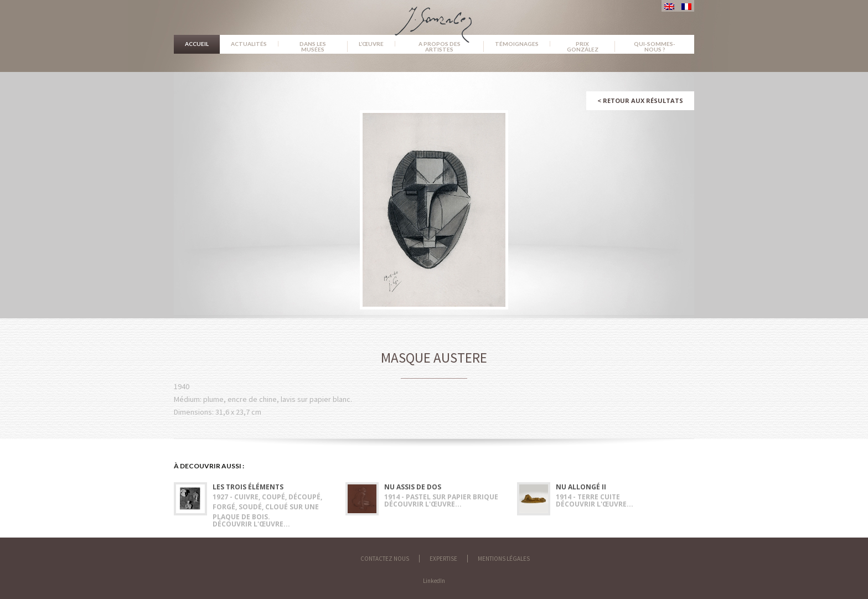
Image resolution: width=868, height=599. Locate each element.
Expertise (443, 559)
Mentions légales (504, 559)
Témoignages (517, 44)
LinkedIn (434, 581)
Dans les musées (313, 47)
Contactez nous (385, 559)
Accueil (197, 44)
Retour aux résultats (640, 100)
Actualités (249, 44)
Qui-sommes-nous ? (655, 47)
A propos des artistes (440, 47)
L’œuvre (371, 44)
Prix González (583, 47)
